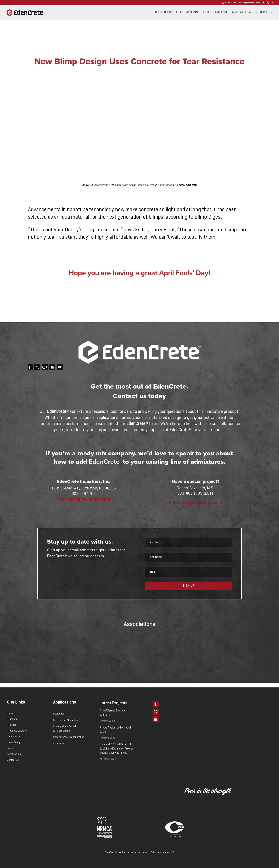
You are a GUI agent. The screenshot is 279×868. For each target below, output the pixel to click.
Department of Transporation (69, 737)
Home (10, 713)
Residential (59, 714)
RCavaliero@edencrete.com (195, 503)
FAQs (10, 748)
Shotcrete (58, 744)
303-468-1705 (230, 3)
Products (192, 12)
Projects (221, 12)
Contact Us (13, 760)
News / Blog (13, 743)
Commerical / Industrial (66, 720)
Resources (263, 12)
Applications (239, 12)
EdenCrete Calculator (168, 12)
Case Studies (14, 737)
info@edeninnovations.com (84, 499)
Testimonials (14, 754)
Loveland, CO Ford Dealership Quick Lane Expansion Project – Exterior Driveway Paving (117, 749)
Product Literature (17, 731)
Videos (206, 12)
